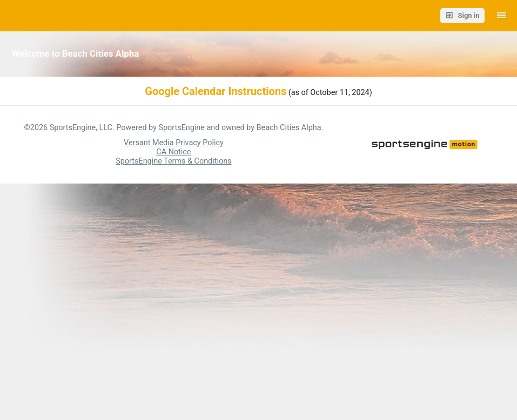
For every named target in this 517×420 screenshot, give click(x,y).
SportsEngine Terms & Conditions (173, 161)
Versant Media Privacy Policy (174, 143)
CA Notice (173, 152)
